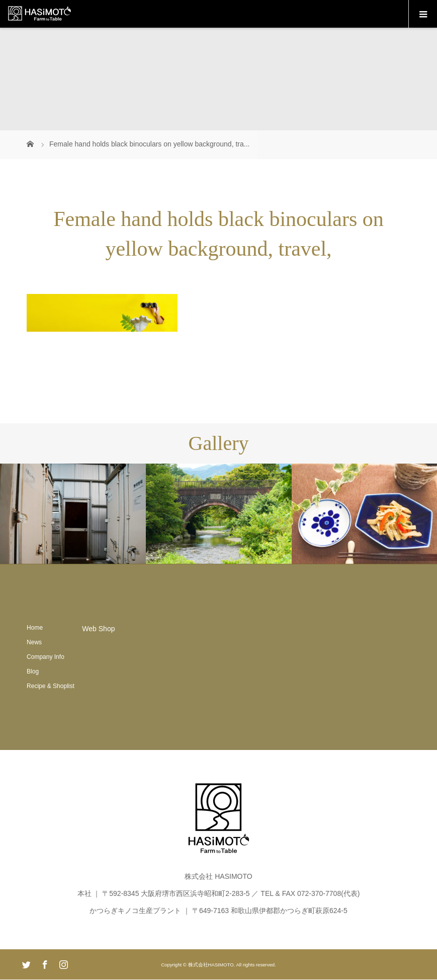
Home (35, 628)
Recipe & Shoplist (51, 686)
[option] (73, 514)
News (34, 642)
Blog (33, 671)
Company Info (46, 657)
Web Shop (98, 629)
